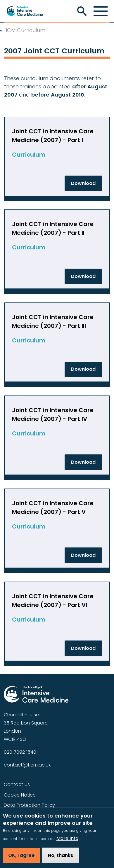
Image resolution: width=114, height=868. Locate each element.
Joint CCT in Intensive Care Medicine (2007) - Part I (53, 136)
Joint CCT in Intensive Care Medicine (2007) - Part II (53, 228)
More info (67, 844)
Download (83, 183)
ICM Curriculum (26, 30)
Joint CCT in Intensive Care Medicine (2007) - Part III (53, 321)
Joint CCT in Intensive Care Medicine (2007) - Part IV (53, 414)
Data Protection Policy (29, 805)
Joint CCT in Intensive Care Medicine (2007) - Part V (53, 508)
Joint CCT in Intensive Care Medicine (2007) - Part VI (53, 601)
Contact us (17, 784)
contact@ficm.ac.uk (27, 765)
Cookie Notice (20, 795)
